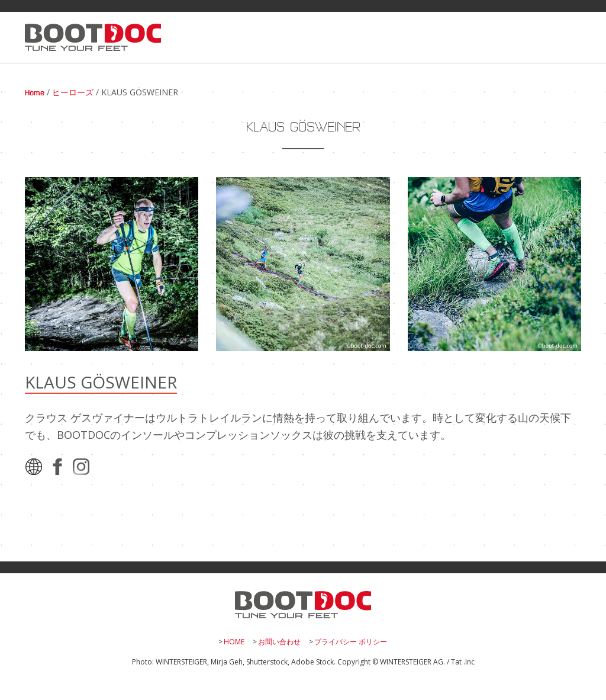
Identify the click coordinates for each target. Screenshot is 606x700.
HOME (234, 642)
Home (35, 93)
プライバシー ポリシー (351, 642)
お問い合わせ (279, 642)
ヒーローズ (73, 93)
